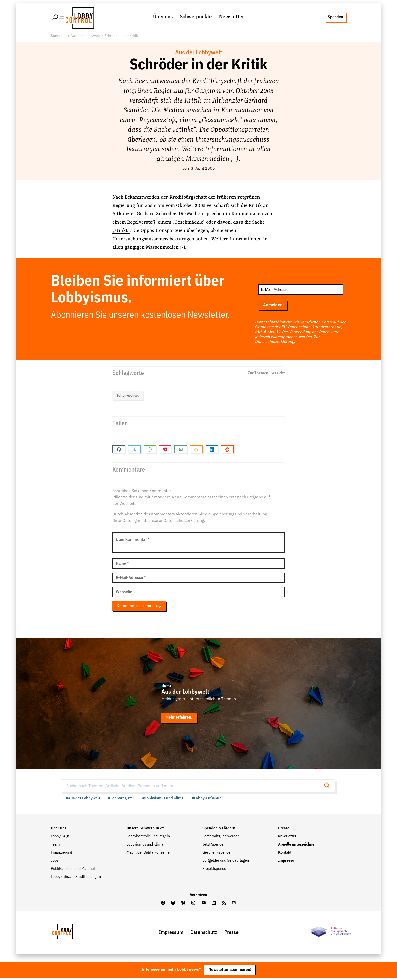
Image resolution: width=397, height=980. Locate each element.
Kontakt (285, 854)
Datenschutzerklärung (275, 343)
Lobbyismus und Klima (145, 846)
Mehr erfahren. (179, 719)
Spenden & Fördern (219, 830)
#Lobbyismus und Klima (163, 800)
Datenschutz (204, 934)
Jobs (55, 862)
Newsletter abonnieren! (230, 971)
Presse (284, 830)
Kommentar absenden (139, 607)
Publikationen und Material (73, 870)
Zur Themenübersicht (266, 374)
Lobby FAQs (60, 838)
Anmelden (273, 306)
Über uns (163, 17)
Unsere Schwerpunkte (146, 830)
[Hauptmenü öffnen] (58, 17)
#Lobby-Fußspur (206, 800)
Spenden (335, 17)
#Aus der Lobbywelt (83, 800)
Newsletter (231, 17)
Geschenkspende (216, 854)
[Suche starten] (328, 787)
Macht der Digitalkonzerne (148, 854)
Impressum (288, 862)
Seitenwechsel (128, 396)
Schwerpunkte (196, 17)
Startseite (59, 37)
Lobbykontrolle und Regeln (148, 838)
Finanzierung (62, 854)
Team (55, 846)
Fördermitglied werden (221, 838)
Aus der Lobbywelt (85, 37)
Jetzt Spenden (214, 846)
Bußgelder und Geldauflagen (226, 862)
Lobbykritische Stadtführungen (76, 878)
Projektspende (214, 870)
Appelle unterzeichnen (297, 846)
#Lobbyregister (121, 800)
